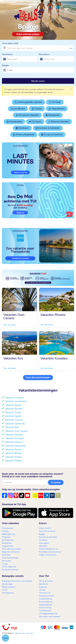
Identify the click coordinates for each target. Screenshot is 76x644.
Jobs (27, 633)
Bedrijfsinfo (43, 584)
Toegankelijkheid (45, 605)
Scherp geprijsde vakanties (28, 102)
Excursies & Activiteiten (48, 128)
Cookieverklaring (45, 599)
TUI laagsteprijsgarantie (48, 613)
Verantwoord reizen (47, 596)
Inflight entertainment (48, 555)
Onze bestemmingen (10, 558)
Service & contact (46, 581)
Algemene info (20, 633)
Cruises (5, 564)
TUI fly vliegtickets (9, 566)
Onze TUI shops (45, 607)
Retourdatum (44, 54)
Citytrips (37, 109)
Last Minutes (18, 109)
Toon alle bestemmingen (38, 377)
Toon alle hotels (9, 325)
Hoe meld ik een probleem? (50, 616)
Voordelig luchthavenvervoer (50, 552)
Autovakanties (14, 122)
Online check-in (45, 528)
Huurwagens (44, 543)
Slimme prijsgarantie (24, 135)
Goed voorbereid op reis (49, 549)
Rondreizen (22, 128)
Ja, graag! (56, 482)
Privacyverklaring (46, 602)
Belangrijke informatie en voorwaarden (17, 581)
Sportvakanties (8, 540)
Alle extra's (43, 546)
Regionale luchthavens (11, 552)
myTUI (5, 590)
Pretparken (6, 537)
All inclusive (6, 561)
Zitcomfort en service (47, 531)
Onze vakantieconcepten (12, 549)
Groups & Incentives (52, 135)
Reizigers (5, 65)
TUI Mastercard (45, 610)
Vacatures (43, 587)
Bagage (42, 534)
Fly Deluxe (43, 540)
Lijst (71, 48)
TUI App (42, 590)
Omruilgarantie (8, 593)
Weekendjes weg (8, 534)
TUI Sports (35, 122)
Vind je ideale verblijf (10, 43)
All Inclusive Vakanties (27, 115)
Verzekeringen (7, 584)
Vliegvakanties (57, 109)
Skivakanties (53, 115)
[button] (5, 638)
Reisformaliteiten (9, 587)
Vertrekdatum (7, 54)
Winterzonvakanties (59, 122)
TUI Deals (55, 102)
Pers (32, 633)
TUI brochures (45, 593)
